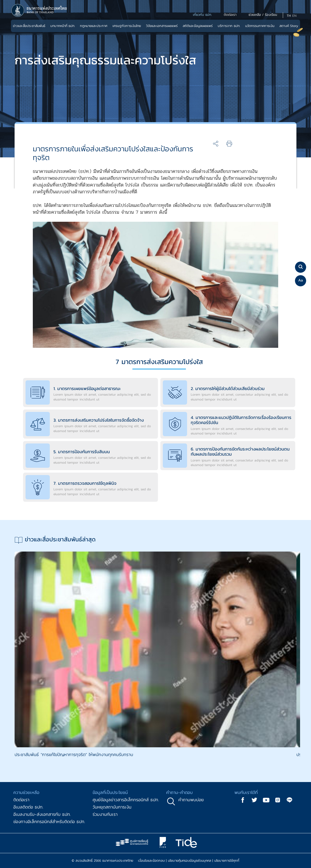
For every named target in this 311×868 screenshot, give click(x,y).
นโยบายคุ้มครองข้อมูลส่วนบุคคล (190, 861)
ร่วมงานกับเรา (105, 814)
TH (289, 16)
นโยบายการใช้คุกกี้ (227, 861)
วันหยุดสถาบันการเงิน (112, 807)
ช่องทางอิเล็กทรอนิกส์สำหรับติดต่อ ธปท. (49, 821)
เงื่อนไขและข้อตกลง (151, 861)
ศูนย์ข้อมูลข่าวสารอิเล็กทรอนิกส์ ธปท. (126, 800)
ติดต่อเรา (21, 800)
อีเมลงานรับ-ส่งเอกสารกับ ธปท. (42, 814)
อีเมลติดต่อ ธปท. (28, 807)
